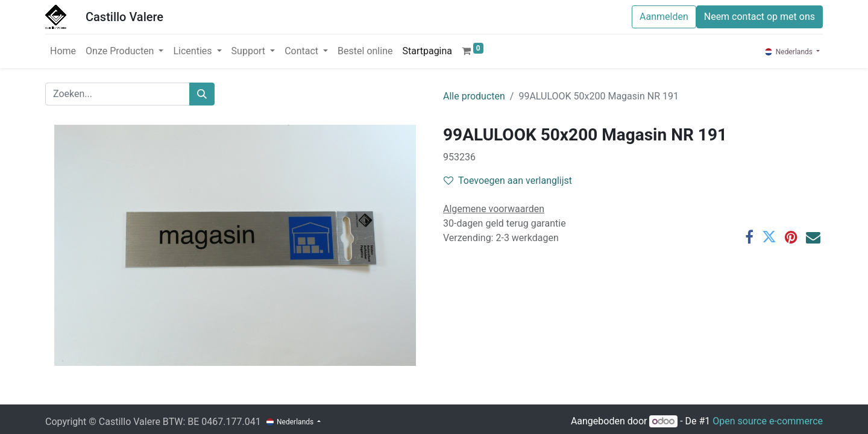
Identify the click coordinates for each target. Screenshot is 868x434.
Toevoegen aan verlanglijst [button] (508, 181)
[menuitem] (63, 51)
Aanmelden (664, 17)
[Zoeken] (202, 94)
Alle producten (474, 96)
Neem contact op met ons (759, 17)
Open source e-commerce (768, 421)
